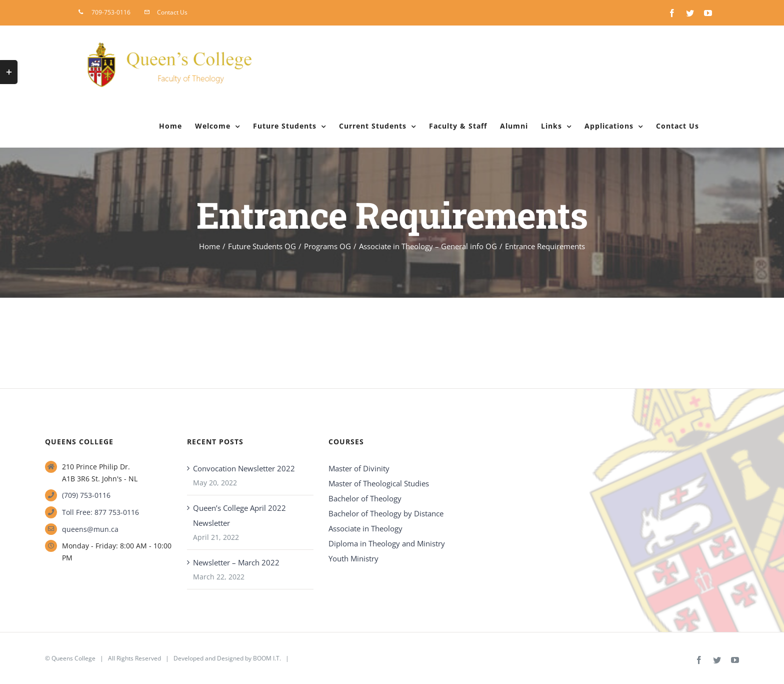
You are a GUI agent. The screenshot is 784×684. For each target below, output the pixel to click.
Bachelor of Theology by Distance (386, 513)
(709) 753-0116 (86, 495)
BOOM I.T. (267, 658)
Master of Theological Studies (379, 483)
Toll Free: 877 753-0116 (100, 512)
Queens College (73, 658)
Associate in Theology (365, 528)
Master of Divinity (359, 468)
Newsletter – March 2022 (236, 562)
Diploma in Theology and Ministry (387, 543)
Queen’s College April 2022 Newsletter (239, 515)
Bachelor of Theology (365, 498)
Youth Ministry (353, 558)
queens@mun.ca (90, 529)
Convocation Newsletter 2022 (244, 468)
